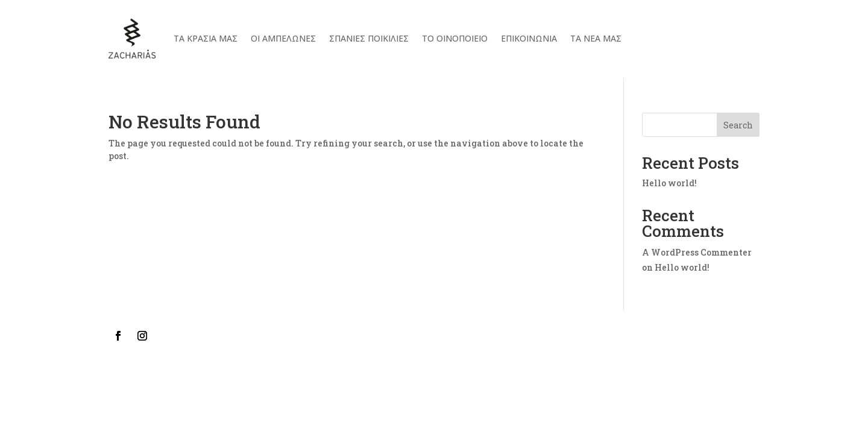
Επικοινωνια (529, 38)
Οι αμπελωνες (283, 38)
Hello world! (669, 183)
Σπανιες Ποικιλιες (369, 38)
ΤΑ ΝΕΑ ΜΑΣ (596, 38)
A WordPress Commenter (697, 252)
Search (738, 125)
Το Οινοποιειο (455, 38)
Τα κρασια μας (206, 38)
